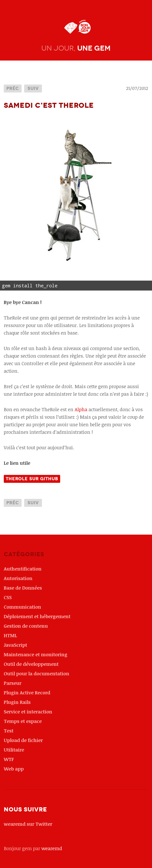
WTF (9, 759)
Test (9, 731)
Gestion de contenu (26, 626)
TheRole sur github (32, 479)
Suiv (33, 88)
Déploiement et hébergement (37, 616)
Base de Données (23, 588)
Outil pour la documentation (37, 673)
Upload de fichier (23, 740)
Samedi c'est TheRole (49, 105)
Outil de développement (31, 664)
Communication (22, 607)
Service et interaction (28, 712)
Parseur (13, 683)
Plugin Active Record (27, 692)
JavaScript (15, 645)
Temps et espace (23, 721)
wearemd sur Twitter (28, 824)
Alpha (81, 409)
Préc (13, 88)
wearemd (52, 848)
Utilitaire (14, 750)
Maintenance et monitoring (36, 654)
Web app (14, 769)
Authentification (23, 569)
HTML (10, 635)
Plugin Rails (17, 702)
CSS (8, 597)
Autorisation (18, 578)
